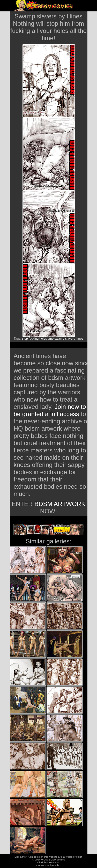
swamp (59, 339)
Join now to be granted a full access (50, 410)
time (51, 339)
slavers (70, 339)
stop (25, 339)
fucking (34, 339)
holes (43, 339)
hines (80, 339)
